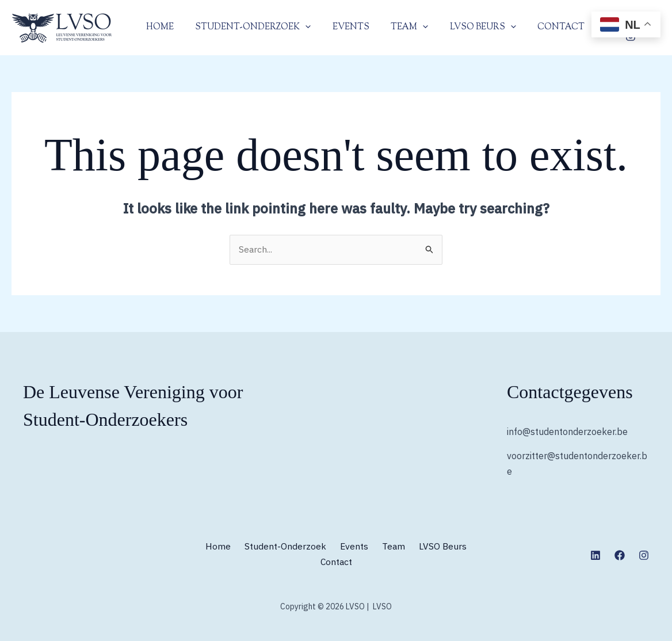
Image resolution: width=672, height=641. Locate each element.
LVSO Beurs (463, 28)
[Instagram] (644, 555)
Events (340, 27)
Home (158, 27)
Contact (537, 27)
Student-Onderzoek (247, 28)
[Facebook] (620, 555)
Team (394, 28)
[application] (299, 28)
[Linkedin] (595, 555)
